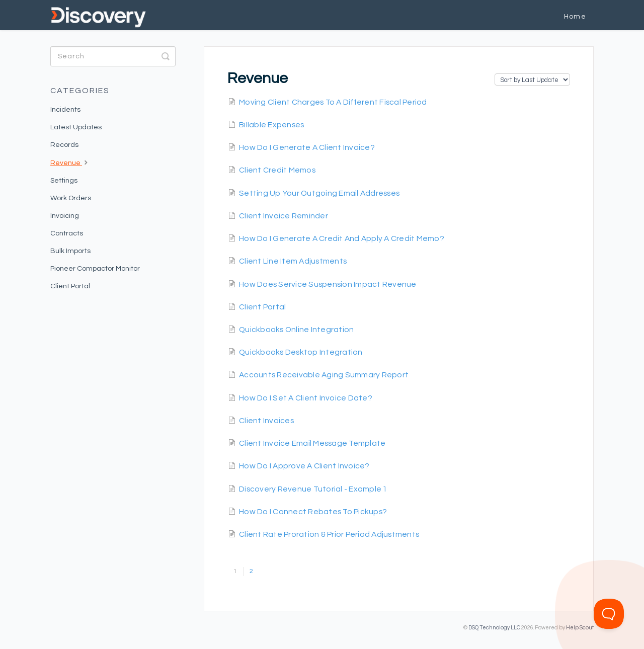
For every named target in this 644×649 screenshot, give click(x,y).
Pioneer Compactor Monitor (95, 269)
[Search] (113, 56)
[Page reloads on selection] (532, 79)
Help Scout (580, 628)
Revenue (70, 162)
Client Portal (70, 286)
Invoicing (65, 216)
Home (575, 17)
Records (64, 145)
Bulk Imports (70, 251)
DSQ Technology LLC (494, 628)
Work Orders (71, 198)
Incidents (65, 110)
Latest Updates (76, 127)
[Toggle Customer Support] (609, 614)
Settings (64, 181)
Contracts (67, 233)
